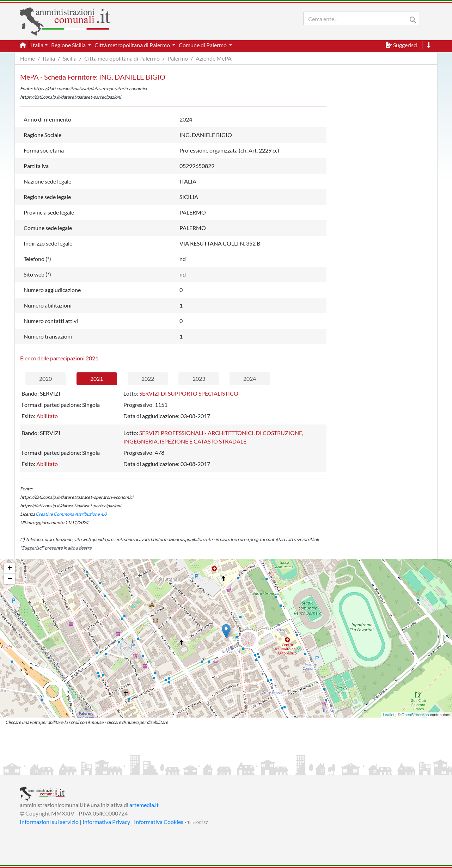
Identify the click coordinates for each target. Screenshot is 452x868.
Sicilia (70, 58)
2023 (199, 379)
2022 (148, 379)
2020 (45, 379)
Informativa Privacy (106, 822)
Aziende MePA (214, 58)
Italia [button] (37, 45)
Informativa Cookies (159, 822)
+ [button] (10, 569)
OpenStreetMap (415, 715)
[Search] (357, 19)
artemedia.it (144, 805)
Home (28, 58)
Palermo (178, 58)
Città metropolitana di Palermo (122, 58)
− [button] (10, 579)
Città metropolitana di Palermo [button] (133, 45)
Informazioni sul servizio (49, 822)
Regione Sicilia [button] (69, 45)
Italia (49, 58)
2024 (250, 379)
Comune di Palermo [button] (203, 45)
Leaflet (389, 715)
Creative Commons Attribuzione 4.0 (71, 514)
